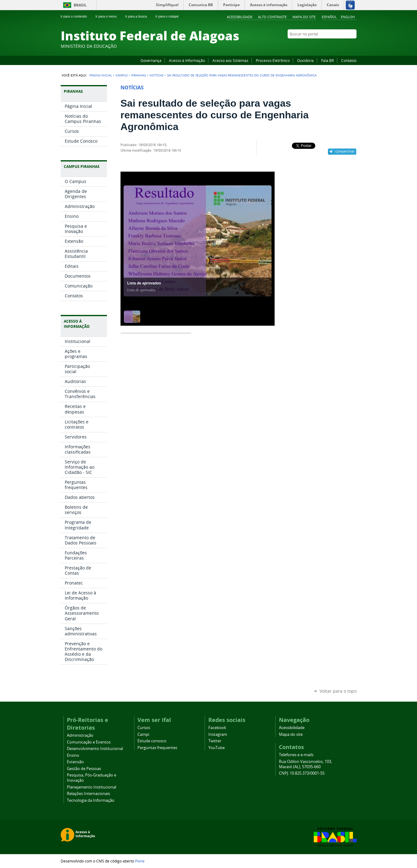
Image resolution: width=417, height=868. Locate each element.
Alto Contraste (272, 17)
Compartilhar (345, 151)
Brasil (80, 5)
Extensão (75, 762)
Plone (140, 861)
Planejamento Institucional (92, 787)
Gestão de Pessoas (84, 769)
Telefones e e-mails (296, 755)
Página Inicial (101, 75)
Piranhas (139, 75)
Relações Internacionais (88, 794)
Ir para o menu (109, 16)
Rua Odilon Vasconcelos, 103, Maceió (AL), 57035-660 (305, 764)
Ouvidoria (305, 60)
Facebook (323, 46)
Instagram (338, 46)
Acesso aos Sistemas (230, 60)
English (348, 17)
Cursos (144, 728)
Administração (80, 735)
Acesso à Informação (187, 60)
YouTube (330, 46)
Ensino (73, 755)
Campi (143, 734)
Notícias (156, 75)
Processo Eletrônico (273, 60)
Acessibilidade (240, 17)
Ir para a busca (139, 16)
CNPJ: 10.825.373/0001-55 (302, 773)
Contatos (349, 60)
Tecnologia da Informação (91, 800)
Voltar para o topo (338, 691)
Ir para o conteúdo (76, 16)
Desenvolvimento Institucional (95, 749)
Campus (122, 75)
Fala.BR (327, 60)
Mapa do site (304, 17)
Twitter (346, 46)
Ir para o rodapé (170, 16)
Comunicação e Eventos (89, 742)
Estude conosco (152, 741)
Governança (151, 60)
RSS (354, 46)
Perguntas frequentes (157, 748)
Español (329, 17)
